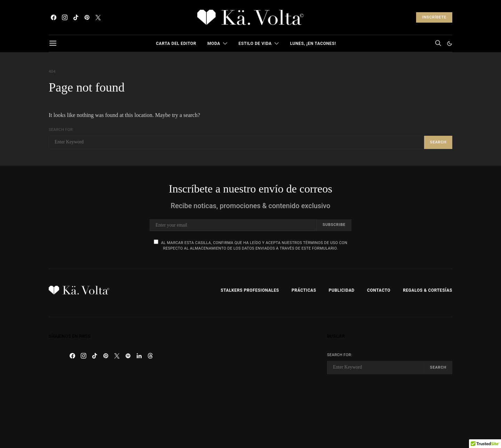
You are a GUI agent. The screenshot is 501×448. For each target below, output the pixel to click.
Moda (214, 44)
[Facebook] (54, 17)
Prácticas (304, 290)
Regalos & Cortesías (428, 290)
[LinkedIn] (139, 356)
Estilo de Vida (255, 44)
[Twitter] (98, 17)
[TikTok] (76, 17)
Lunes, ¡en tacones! (313, 44)
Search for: (61, 130)
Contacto (379, 290)
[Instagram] (65, 17)
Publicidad (342, 290)
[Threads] (150, 356)
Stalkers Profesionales (250, 290)
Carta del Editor (176, 44)
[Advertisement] (250, 383)
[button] (450, 44)
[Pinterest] (87, 17)
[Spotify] (128, 356)
